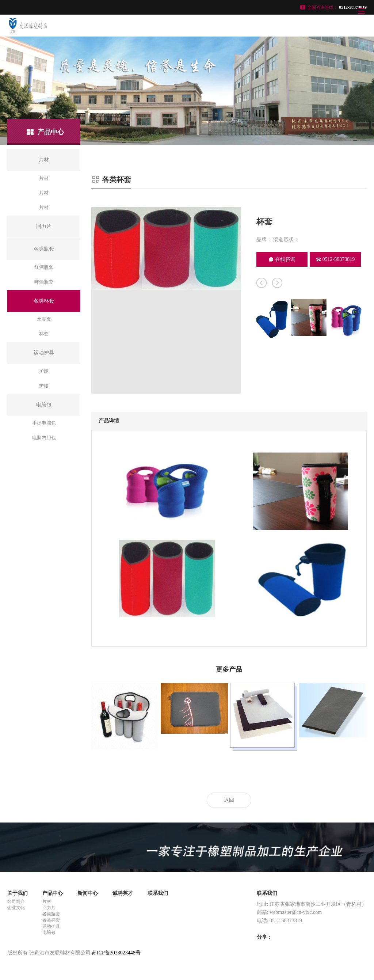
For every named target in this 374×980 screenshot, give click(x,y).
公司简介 (16, 901)
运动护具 (51, 926)
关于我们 (18, 893)
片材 (44, 178)
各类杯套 (51, 920)
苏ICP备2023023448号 (116, 953)
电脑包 (49, 932)
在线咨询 (282, 259)
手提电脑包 (44, 423)
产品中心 (53, 893)
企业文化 (16, 908)
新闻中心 (88, 893)
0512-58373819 (336, 259)
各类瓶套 (51, 914)
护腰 (44, 386)
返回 (229, 800)
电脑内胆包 (44, 438)
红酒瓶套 (44, 267)
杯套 (44, 334)
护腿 (44, 371)
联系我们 (158, 893)
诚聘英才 (123, 893)
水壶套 (44, 319)
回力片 (49, 908)
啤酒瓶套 (44, 282)
